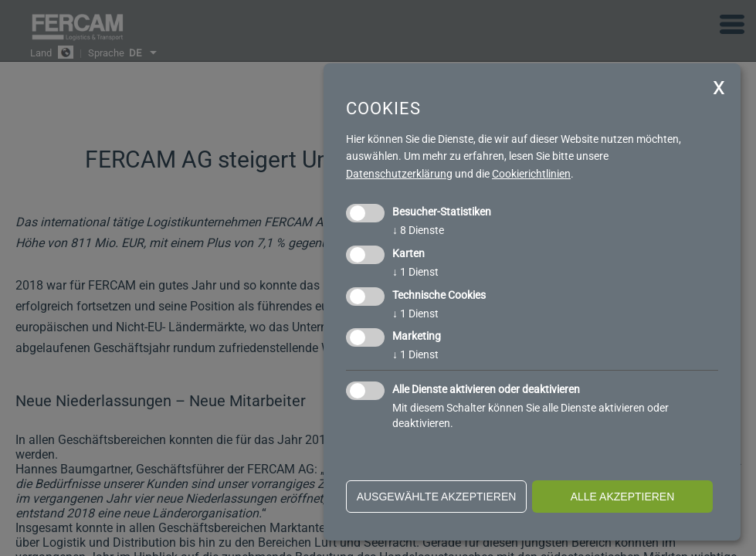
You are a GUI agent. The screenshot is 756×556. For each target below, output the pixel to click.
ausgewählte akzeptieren (437, 497)
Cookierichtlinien (531, 174)
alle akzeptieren (623, 497)
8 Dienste (418, 230)
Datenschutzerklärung (399, 174)
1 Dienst (415, 272)
